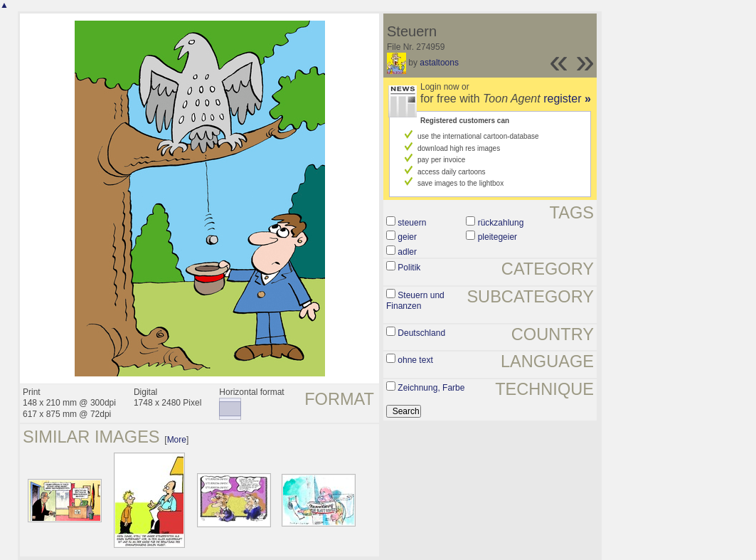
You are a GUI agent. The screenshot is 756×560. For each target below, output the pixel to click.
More (177, 440)
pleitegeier (497, 237)
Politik (409, 268)
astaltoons (439, 63)
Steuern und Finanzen (415, 301)
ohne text (415, 360)
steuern (412, 223)
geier (407, 237)
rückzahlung (501, 223)
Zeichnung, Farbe (431, 388)
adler (407, 252)
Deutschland (421, 333)
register (567, 99)
